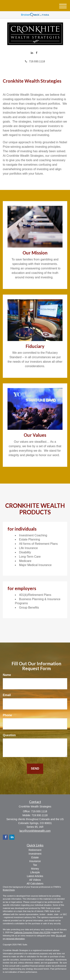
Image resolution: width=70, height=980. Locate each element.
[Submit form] (35, 769)
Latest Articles (35, 876)
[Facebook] (37, 53)
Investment (35, 854)
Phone (7, 715)
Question (9, 735)
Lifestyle (35, 872)
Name (7, 675)
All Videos (35, 880)
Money (35, 869)
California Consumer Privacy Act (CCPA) (32, 932)
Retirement (35, 850)
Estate (35, 857)
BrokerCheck (9, 890)
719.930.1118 (35, 61)
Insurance (35, 861)
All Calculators (35, 884)
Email (7, 695)
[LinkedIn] (32, 53)
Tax (35, 865)
